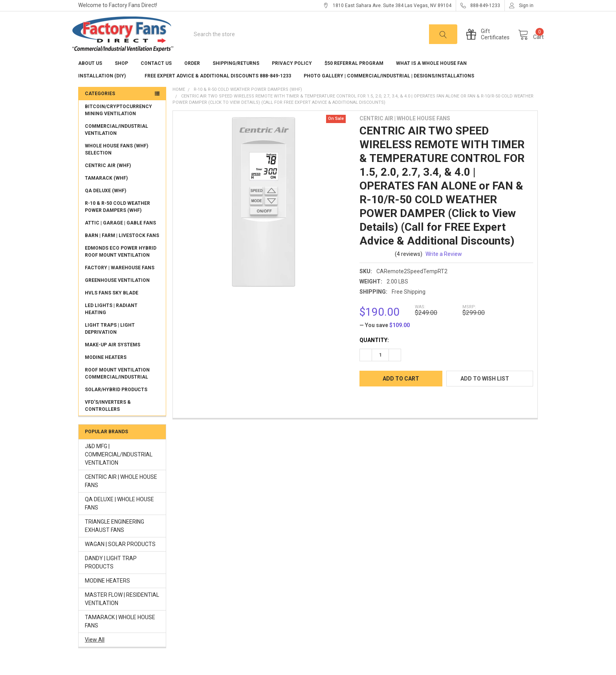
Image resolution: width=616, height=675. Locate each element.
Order (192, 75)
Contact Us (156, 75)
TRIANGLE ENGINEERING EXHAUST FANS (115, 537)
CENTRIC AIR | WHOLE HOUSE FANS (121, 492)
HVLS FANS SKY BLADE (112, 304)
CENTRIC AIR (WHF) (108, 177)
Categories (100, 105)
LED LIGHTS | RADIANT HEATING (111, 320)
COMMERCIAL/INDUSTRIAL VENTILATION (116, 141)
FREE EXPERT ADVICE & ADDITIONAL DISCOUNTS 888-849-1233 (218, 87)
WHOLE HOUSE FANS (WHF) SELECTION (116, 161)
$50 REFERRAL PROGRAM (354, 75)
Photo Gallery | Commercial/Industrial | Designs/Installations (389, 87)
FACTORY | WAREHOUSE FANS (120, 279)
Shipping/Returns (236, 75)
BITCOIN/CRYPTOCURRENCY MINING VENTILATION (118, 121)
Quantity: (374, 351)
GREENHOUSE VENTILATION (117, 292)
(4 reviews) (409, 265)
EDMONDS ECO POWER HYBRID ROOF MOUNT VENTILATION (121, 263)
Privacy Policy (292, 75)
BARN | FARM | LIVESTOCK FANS (122, 247)
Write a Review (444, 265)
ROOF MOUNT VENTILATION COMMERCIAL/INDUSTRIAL (117, 385)
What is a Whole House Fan (434, 75)
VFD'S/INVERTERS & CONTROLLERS (108, 417)
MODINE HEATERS (106, 369)
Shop (121, 75)
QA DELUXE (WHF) (105, 202)
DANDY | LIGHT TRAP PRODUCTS (111, 574)
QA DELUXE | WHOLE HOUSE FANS (119, 515)
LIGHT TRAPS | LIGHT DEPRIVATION (110, 340)
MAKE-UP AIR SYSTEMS (113, 356)
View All (95, 651)
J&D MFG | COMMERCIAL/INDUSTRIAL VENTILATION (119, 466)
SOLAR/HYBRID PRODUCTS (116, 401)
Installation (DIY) (105, 87)
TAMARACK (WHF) (106, 189)
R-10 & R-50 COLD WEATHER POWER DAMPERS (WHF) (117, 218)
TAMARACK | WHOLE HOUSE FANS (120, 633)
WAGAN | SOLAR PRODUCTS (120, 555)
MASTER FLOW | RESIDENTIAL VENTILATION (122, 610)
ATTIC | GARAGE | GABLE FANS (120, 234)
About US (90, 75)
